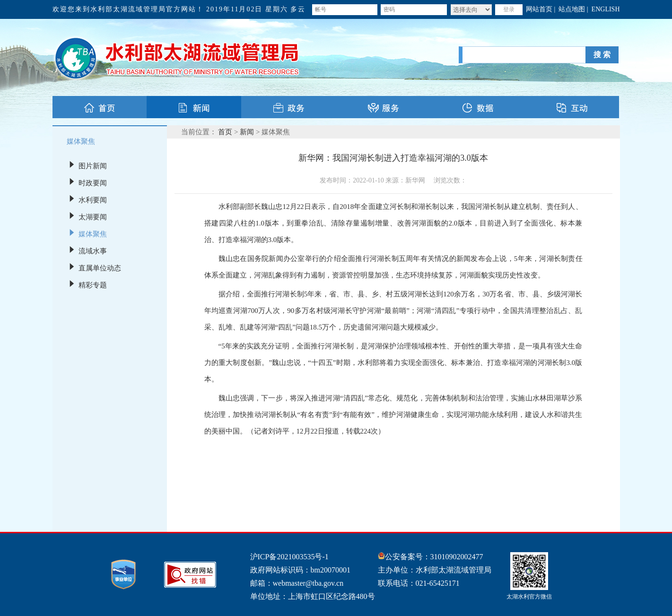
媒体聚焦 (87, 234)
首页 (225, 132)
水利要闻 (87, 200)
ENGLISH (606, 9)
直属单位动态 (94, 268)
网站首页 (539, 9)
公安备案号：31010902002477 (431, 557)
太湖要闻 (87, 217)
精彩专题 (87, 285)
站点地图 (572, 9)
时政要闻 (87, 183)
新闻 (248, 132)
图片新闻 (87, 166)
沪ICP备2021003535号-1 (289, 557)
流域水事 (87, 251)
